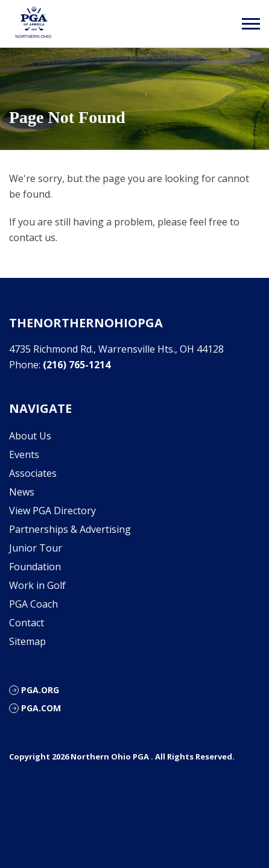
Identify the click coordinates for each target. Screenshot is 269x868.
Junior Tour (36, 548)
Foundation (35, 567)
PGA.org (40, 690)
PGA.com (41, 708)
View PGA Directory (52, 511)
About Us (30, 436)
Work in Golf (37, 585)
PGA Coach (33, 604)
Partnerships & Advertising (70, 529)
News (22, 492)
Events (24, 454)
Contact (27, 623)
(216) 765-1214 (77, 365)
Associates (33, 473)
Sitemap (27, 641)
